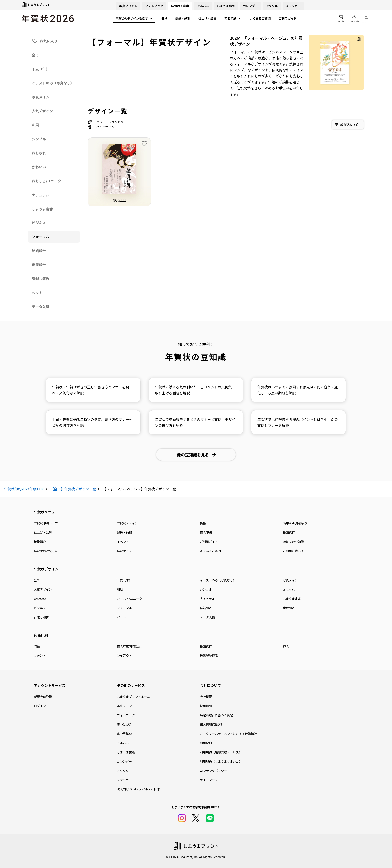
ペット (121, 617)
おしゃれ (289, 589)
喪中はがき (124, 724)
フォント (40, 655)
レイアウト (124, 655)
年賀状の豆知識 (293, 542)
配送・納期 (183, 18)
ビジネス (40, 608)
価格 (164, 18)
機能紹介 (40, 542)
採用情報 (206, 706)
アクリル (272, 6)
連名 (286, 646)
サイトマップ (209, 780)
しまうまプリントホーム (133, 697)
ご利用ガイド (288, 18)
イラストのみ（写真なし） (218, 580)
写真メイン (290, 580)
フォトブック (154, 6)
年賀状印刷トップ (46, 523)
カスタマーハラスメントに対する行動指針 (228, 734)
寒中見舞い (124, 734)
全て (37, 580)
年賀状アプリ (126, 551)
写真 (128, 6)
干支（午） (124, 580)
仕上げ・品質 (207, 18)
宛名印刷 (233, 18)
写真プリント (126, 706)
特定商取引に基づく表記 (216, 715)
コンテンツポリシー (213, 770)
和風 (120, 589)
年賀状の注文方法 (46, 551)
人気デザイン (43, 589)
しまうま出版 (226, 6)
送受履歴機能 (209, 655)
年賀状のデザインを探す (134, 18)
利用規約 (206, 743)
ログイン (40, 706)
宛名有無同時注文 (129, 646)
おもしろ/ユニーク (130, 598)
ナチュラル (207, 598)
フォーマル (124, 608)
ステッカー (293, 6)
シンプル (206, 589)
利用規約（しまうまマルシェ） (221, 761)
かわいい (40, 598)
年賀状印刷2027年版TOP (24, 489)
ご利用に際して (293, 551)
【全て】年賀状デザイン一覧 (73, 489)
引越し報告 (41, 617)
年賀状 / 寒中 (180, 6)
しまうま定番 (292, 598)
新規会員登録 (43, 697)
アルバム (203, 6)
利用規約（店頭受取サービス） (221, 752)
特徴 (37, 646)
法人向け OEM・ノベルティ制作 (138, 789)
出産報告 (289, 608)
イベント (123, 542)
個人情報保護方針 (212, 724)
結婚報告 (206, 608)
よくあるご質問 (260, 18)
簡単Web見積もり (295, 523)
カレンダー (250, 6)
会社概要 (206, 697)
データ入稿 (207, 617)
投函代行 (289, 532)
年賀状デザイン (127, 523)
